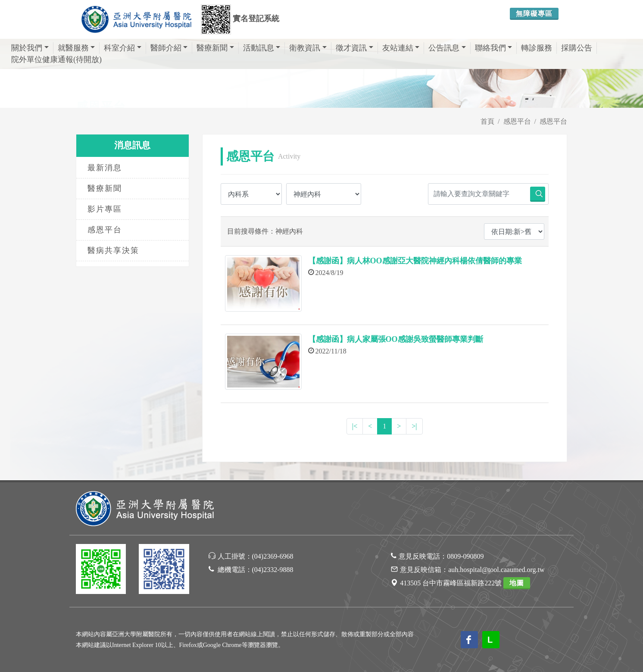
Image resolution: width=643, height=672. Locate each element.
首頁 (487, 121)
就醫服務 (76, 48)
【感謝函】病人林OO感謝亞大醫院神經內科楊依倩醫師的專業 (415, 261)
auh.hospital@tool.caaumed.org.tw (496, 570)
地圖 (517, 583)
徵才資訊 (354, 48)
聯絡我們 (494, 48)
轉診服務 (537, 48)
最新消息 (105, 168)
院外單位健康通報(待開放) (56, 59)
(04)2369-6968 (273, 556)
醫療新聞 (215, 48)
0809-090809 (465, 556)
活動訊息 (262, 48)
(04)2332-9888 (273, 570)
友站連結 (401, 48)
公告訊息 (447, 48)
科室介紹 (123, 48)
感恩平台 (517, 121)
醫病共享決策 (113, 250)
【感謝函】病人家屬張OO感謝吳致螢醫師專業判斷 (396, 339)
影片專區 (105, 209)
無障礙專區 (534, 14)
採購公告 (577, 48)
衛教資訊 (308, 48)
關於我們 (30, 48)
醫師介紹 (169, 48)
